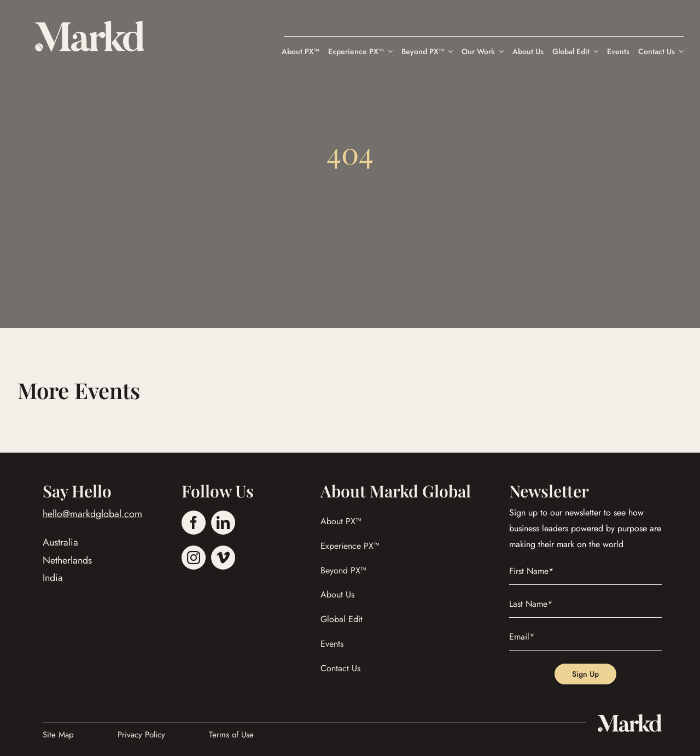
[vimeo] (223, 558)
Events (332, 644)
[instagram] (194, 558)
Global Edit (342, 619)
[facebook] (194, 523)
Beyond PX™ (343, 570)
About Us (337, 594)
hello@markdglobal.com (92, 514)
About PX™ (341, 521)
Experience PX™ (350, 546)
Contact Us (340, 668)
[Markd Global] (90, 26)
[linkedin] (223, 523)
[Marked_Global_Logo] (630, 718)
